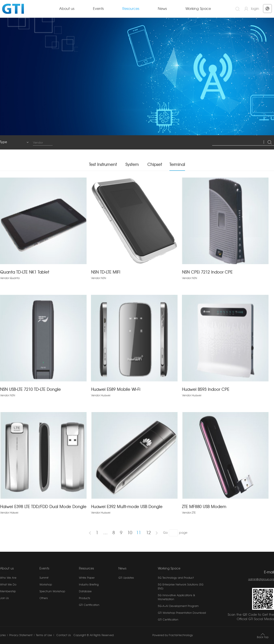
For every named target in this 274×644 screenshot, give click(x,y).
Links (3, 635)
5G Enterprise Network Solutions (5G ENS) (181, 587)
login (255, 9)
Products (85, 598)
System (132, 167)
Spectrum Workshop (52, 591)
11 (139, 535)
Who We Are (8, 578)
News (162, 9)
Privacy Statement (21, 635)
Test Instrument (103, 167)
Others (44, 598)
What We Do (8, 585)
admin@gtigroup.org (261, 579)
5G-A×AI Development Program (178, 606)
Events (98, 9)
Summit (44, 578)
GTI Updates (126, 578)
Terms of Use (44, 635)
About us (67, 9)
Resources (131, 9)
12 (148, 535)
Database (85, 591)
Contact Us (63, 635)
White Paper (87, 578)
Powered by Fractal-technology (173, 635)
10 (130, 535)
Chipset (155, 167)
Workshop (46, 585)
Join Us (4, 598)
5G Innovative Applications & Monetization (176, 597)
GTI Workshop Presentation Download (182, 613)
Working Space (198, 9)
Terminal (177, 167)
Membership (8, 591)
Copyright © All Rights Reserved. (94, 635)
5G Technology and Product (176, 578)
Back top (263, 637)
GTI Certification (89, 605)
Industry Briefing (89, 585)
